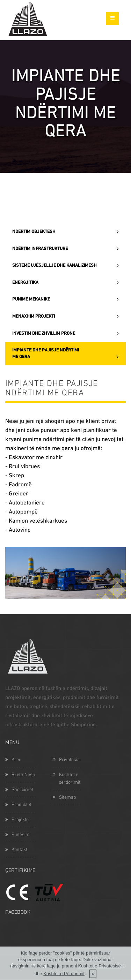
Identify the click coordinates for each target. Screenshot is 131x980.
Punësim (17, 835)
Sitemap (64, 797)
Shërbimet (19, 790)
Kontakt (16, 850)
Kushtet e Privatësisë (100, 972)
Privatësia (66, 760)
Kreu (13, 760)
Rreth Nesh (20, 775)
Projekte (17, 820)
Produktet (18, 805)
